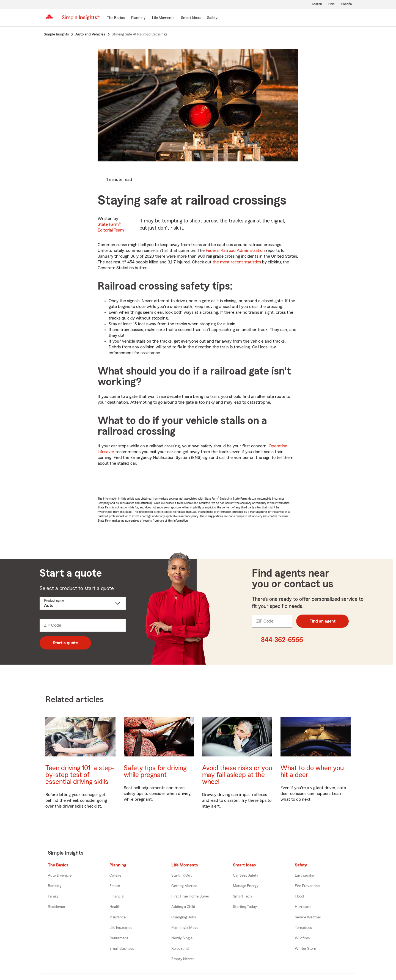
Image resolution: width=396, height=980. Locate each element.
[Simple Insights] (81, 20)
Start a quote (65, 643)
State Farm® (111, 227)
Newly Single (182, 938)
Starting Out (182, 876)
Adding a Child (183, 907)
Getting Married (184, 886)
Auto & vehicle (60, 876)
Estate (115, 886)
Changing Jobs (184, 917)
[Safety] (212, 18)
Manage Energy (246, 886)
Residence (56, 907)
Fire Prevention (307, 886)
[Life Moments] (163, 18)
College (115, 876)
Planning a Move (185, 928)
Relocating (180, 949)
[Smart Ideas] (191, 18)
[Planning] (138, 18)
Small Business (122, 949)
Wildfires (302, 938)
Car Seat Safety (246, 876)
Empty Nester (183, 959)
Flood (299, 896)
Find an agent (322, 621)
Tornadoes (303, 928)
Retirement (119, 938)
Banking (55, 886)
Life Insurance (121, 928)
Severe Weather (308, 917)
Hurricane (303, 907)
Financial (117, 896)
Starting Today (245, 907)
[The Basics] (116, 18)
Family (53, 896)
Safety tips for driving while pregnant (155, 772)
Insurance (118, 917)
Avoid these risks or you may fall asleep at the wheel (237, 775)
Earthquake (304, 876)
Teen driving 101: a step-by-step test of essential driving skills (80, 775)
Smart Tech (242, 896)
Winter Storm (306, 949)
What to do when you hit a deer (312, 772)
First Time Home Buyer (190, 896)
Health (115, 907)
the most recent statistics (237, 262)
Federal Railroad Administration (235, 250)
